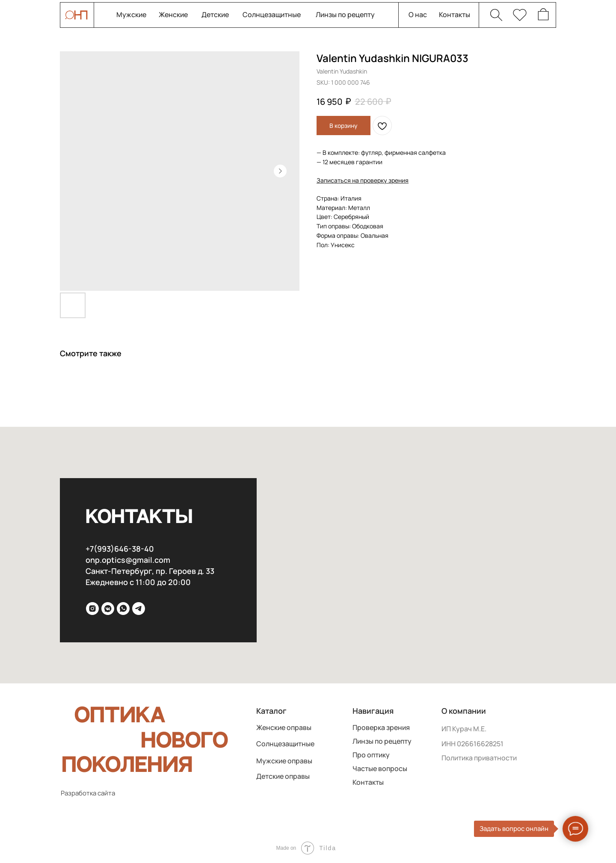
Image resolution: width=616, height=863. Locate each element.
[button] (363, 180)
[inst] (92, 609)
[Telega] (139, 609)
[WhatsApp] (123, 609)
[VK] (108, 609)
